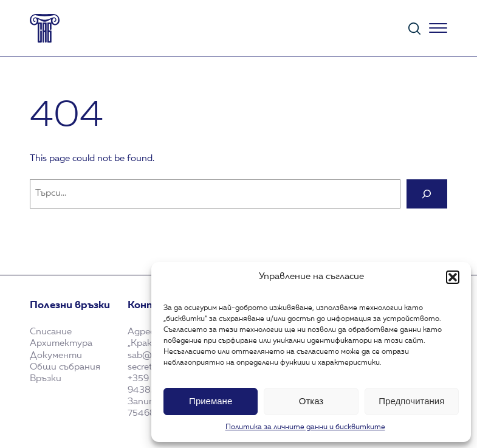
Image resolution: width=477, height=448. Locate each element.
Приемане (211, 401)
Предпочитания (411, 401)
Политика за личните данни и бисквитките (305, 427)
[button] (453, 277)
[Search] (427, 194)
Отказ (311, 401)
